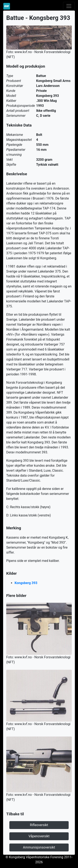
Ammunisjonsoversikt (39, 847)
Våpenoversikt (39, 836)
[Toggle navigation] (69, 6)
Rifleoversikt (39, 825)
